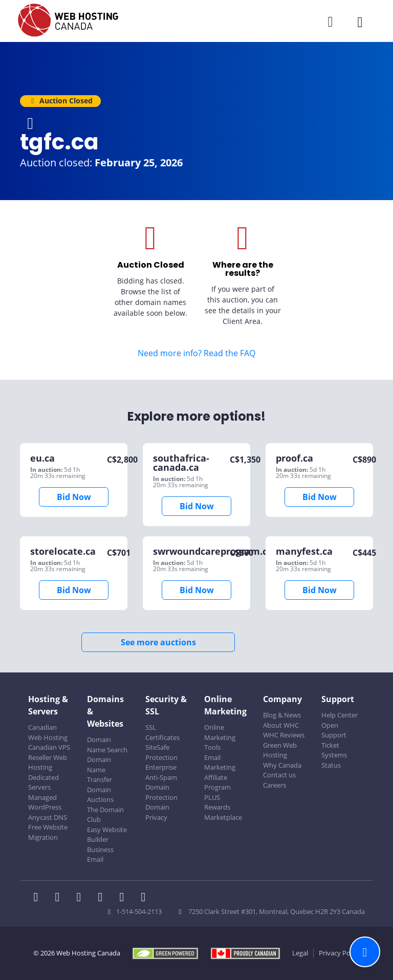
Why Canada (282, 765)
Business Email (100, 855)
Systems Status (334, 760)
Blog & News (282, 715)
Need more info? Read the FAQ (196, 353)
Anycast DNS (48, 817)
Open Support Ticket (334, 735)
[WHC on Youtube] (125, 898)
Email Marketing (220, 763)
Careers (275, 785)
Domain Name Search (107, 745)
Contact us (279, 775)
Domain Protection (161, 792)
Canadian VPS (49, 747)
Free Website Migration (48, 832)
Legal (300, 953)
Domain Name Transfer (100, 769)
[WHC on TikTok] (145, 898)
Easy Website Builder (107, 835)
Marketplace (223, 817)
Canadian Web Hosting (48, 732)
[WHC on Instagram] (103, 898)
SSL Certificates (162, 732)
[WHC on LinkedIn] (82, 898)
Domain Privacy (157, 812)
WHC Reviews (284, 735)
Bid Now (74, 497)
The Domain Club (105, 815)
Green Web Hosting (280, 750)
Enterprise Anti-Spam (161, 772)
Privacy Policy (340, 953)
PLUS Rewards (217, 802)
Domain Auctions (100, 795)
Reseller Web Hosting (48, 763)
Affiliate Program (217, 782)
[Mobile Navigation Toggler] (360, 22)
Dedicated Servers (43, 782)
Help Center (340, 715)
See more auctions (158, 642)
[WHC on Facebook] (39, 898)
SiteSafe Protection (161, 752)
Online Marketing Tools (220, 737)
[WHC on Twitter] (60, 898)
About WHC (281, 725)
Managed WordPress (45, 802)
